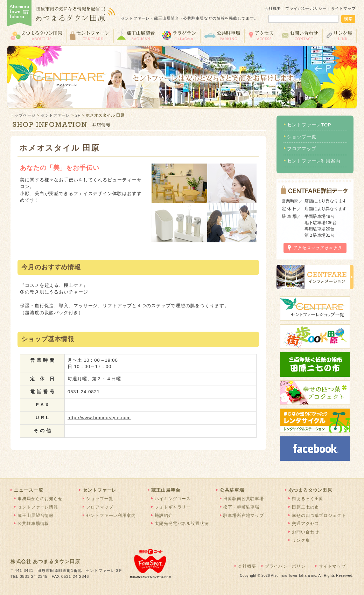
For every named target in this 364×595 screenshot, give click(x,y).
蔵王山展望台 (136, 36)
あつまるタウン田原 (37, 36)
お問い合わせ (300, 36)
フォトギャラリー (173, 507)
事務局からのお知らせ (40, 499)
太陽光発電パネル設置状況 (182, 524)
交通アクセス (261, 36)
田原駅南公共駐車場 (244, 499)
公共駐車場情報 (33, 524)
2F (78, 115)
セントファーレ (90, 36)
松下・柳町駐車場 (241, 507)
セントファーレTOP (309, 125)
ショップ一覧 (302, 137)
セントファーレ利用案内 (314, 161)
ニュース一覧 (29, 490)
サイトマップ (344, 8)
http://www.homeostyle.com (99, 418)
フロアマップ (302, 149)
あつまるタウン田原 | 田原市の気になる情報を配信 (61, 14)
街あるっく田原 (308, 499)
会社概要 (273, 8)
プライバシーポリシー (306, 8)
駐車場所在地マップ (244, 516)
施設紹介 (164, 516)
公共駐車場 (222, 36)
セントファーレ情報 (38, 507)
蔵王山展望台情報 (36, 516)
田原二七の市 (305, 507)
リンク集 (340, 36)
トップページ (23, 115)
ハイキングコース (173, 499)
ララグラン (180, 36)
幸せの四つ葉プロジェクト (319, 516)
